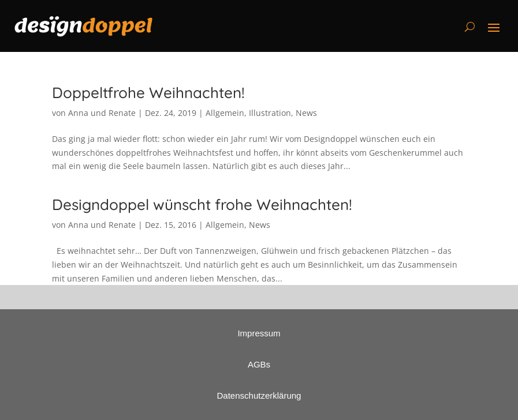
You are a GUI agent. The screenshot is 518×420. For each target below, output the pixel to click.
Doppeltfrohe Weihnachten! (148, 93)
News (306, 113)
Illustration (270, 113)
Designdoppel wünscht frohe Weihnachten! (202, 205)
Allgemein (225, 113)
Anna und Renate (102, 113)
